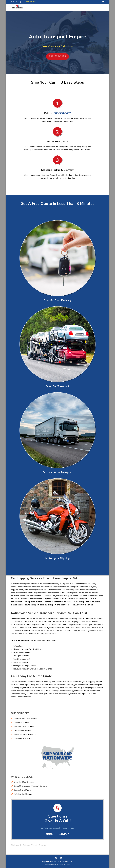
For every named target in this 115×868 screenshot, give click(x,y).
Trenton (42, 845)
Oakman (26, 845)
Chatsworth (16, 845)
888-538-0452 (31, 2)
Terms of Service (63, 865)
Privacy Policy (51, 865)
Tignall (34, 845)
